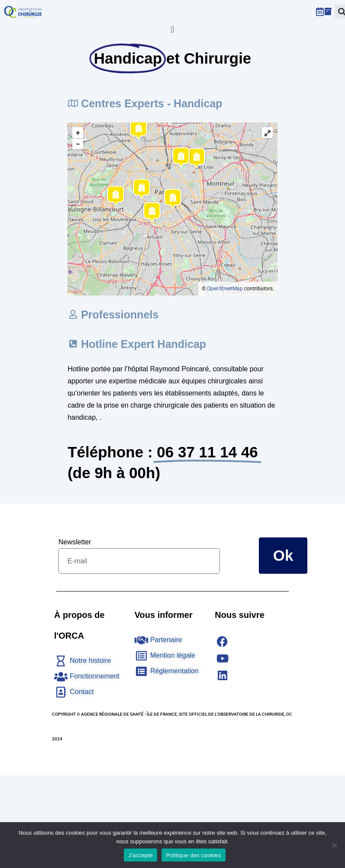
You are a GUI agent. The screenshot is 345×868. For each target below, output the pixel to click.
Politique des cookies (193, 855)
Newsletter (75, 542)
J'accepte (140, 855)
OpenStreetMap (225, 289)
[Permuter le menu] (172, 29)
